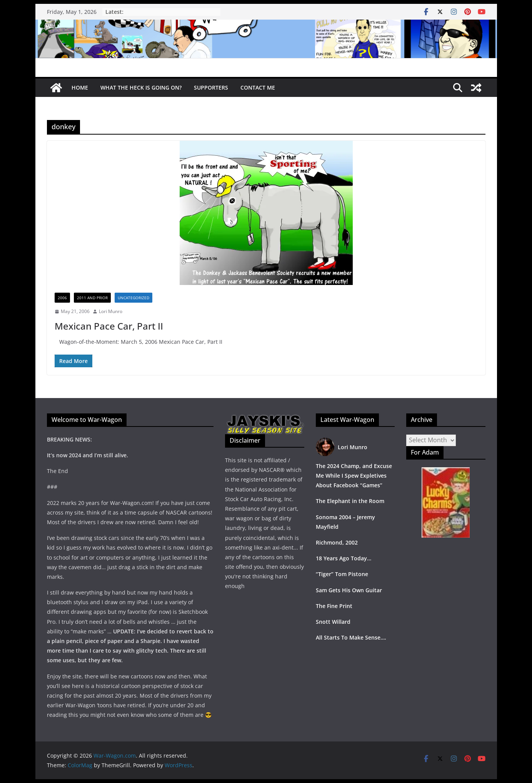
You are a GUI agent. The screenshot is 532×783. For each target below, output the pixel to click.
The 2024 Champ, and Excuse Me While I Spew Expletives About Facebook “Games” (354, 476)
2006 (62, 298)
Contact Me (258, 87)
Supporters (211, 87)
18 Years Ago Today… (344, 558)
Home (80, 87)
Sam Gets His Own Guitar (349, 590)
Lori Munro (111, 311)
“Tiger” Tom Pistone (342, 574)
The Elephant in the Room (350, 501)
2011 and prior (92, 298)
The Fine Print (334, 606)
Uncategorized (133, 298)
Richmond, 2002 (337, 542)
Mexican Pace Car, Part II (109, 326)
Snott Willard (333, 622)
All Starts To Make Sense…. (351, 637)
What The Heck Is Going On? (141, 87)
